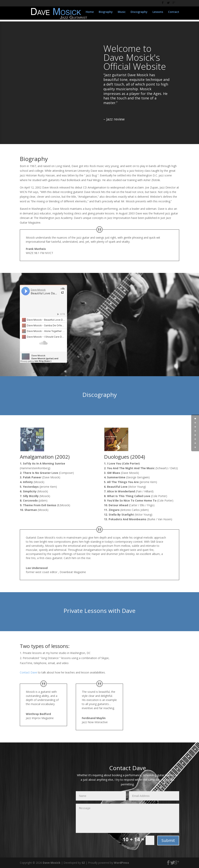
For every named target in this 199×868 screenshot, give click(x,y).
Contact (174, 14)
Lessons (158, 14)
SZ (83, 863)
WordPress (121, 863)
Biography (106, 14)
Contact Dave (28, 672)
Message (127, 818)
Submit (168, 840)
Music (122, 14)
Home (90, 14)
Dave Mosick (52, 863)
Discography (139, 14)
